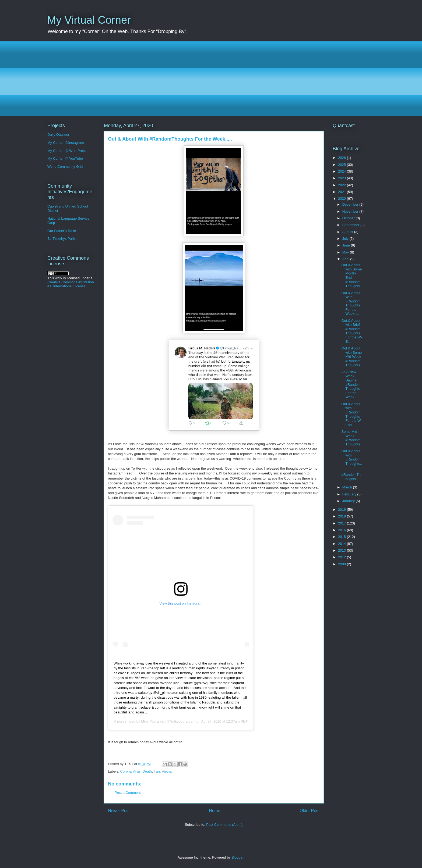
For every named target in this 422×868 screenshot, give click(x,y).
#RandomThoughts (351, 477)
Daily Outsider (58, 135)
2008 (342, 564)
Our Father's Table (62, 231)
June (347, 245)
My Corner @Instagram (66, 143)
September (351, 225)
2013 (342, 550)
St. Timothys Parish (62, 239)
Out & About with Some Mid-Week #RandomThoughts (351, 357)
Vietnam (168, 771)
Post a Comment (128, 793)
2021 (342, 192)
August (348, 232)
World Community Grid (65, 167)
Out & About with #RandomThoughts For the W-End (351, 414)
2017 (342, 523)
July (346, 239)
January (349, 501)
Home (215, 811)
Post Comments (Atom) (224, 825)
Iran (157, 771)
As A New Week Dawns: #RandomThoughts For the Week (351, 385)
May (346, 252)
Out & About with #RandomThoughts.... (351, 459)
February (350, 494)
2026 (342, 158)
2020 (342, 199)
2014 (342, 544)
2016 (342, 530)
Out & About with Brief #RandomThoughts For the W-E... (351, 331)
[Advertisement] (209, 79)
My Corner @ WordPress (67, 151)
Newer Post (119, 811)
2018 (342, 516)
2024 (342, 171)
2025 (342, 165)
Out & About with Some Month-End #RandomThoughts (351, 275)
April (346, 259)
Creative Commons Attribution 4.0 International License (71, 284)
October (349, 218)
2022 (342, 185)
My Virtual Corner (89, 20)
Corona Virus (131, 771)
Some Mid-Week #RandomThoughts (351, 438)
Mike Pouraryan (153, 721)
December (351, 204)
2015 (342, 537)
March (348, 487)
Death (147, 771)
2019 (342, 510)
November (351, 211)
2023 (342, 178)
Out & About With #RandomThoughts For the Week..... (351, 303)
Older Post (310, 811)
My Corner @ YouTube (65, 158)
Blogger (237, 857)
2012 (342, 557)
